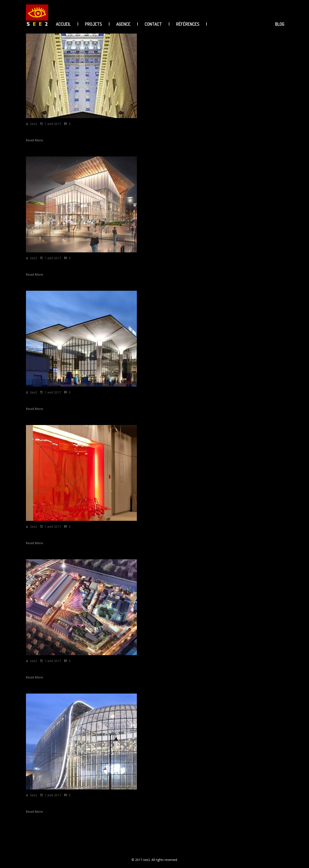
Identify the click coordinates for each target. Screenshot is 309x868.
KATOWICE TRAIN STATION (52, 400)
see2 (33, 124)
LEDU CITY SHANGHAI (47, 668)
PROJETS (93, 24)
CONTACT (153, 24)
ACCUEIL (63, 24)
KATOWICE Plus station (49, 534)
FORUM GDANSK (42, 265)
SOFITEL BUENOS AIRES (50, 131)
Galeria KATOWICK (44, 802)
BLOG (280, 24)
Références (188, 24)
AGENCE (123, 24)
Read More (34, 140)
